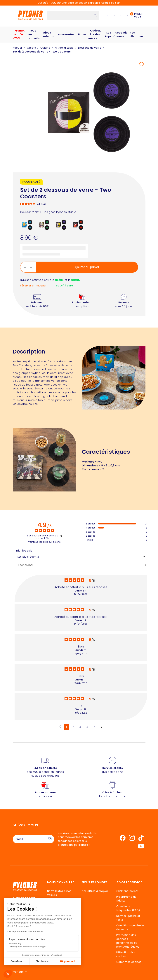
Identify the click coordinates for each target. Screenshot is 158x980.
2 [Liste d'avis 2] (73, 727)
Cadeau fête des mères (95, 34)
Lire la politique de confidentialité (21, 932)
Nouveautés (66, 34)
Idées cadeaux (48, 35)
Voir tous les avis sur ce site (44, 542)
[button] (8, 974)
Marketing (11, 943)
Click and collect (127, 891)
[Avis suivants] (101, 727)
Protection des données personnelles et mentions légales (128, 941)
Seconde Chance (120, 35)
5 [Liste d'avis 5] (94, 727)
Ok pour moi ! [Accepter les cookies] (64, 961)
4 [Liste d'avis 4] (87, 727)
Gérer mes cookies (129, 962)
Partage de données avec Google (23, 947)
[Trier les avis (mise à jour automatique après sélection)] (81, 557)
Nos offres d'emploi (95, 891)
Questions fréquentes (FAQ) (128, 908)
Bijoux (82, 34)
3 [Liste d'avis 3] (80, 727)
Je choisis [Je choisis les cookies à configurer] (38, 961)
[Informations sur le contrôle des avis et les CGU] (61, 536)
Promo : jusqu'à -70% (19, 34)
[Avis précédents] (60, 727)
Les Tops (108, 35)
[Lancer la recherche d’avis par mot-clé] (145, 565)
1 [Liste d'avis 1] (66, 727)
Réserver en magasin (34, 286)
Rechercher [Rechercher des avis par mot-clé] (80, 565)
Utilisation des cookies (126, 954)
